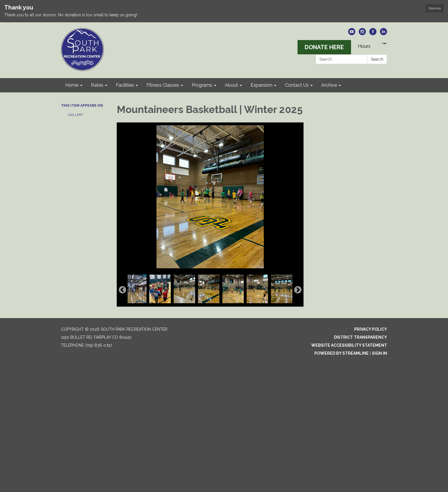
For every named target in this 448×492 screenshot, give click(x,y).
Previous (122, 290)
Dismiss (435, 8)
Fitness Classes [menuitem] (163, 85)
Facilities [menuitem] (125, 85)
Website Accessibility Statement (349, 345)
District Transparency (360, 337)
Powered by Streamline (342, 353)
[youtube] (352, 34)
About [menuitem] (231, 85)
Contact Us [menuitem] (297, 85)
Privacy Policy (371, 329)
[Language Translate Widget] (384, 43)
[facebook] (373, 34)
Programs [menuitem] (202, 85)
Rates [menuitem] (97, 85)
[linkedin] (383, 34)
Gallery (76, 115)
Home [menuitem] (72, 85)
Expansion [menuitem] (261, 85)
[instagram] (362, 34)
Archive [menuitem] (329, 85)
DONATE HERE (324, 47)
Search (377, 59)
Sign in (379, 353)
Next (298, 290)
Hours (364, 46)
